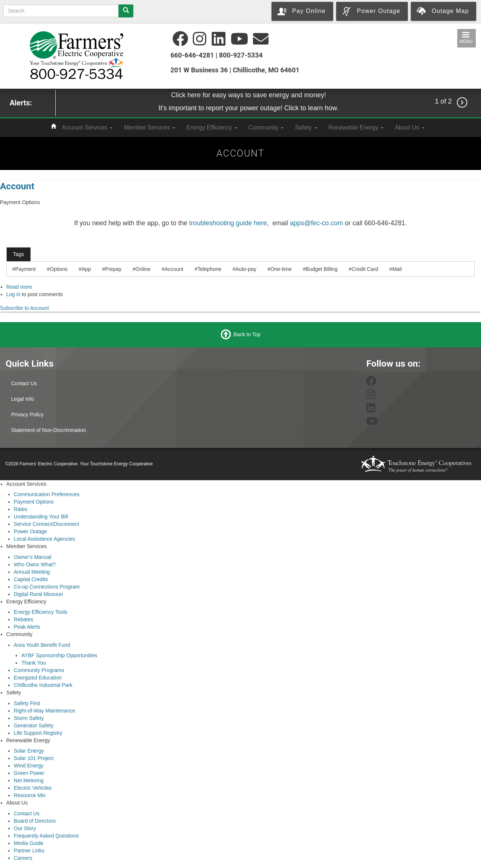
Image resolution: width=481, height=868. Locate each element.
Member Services (150, 127)
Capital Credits (31, 579)
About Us (410, 127)
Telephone (209, 269)
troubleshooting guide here (228, 223)
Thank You (33, 663)
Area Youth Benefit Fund (42, 645)
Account (17, 186)
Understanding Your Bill (41, 517)
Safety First (27, 703)
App (86, 269)
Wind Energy (29, 766)
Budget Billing (322, 269)
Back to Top (247, 334)
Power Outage (30, 531)
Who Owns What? (35, 564)
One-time (281, 269)
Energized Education (38, 678)
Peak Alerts (27, 627)
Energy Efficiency (212, 127)
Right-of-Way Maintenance (44, 711)
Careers (23, 858)
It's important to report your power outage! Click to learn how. (249, 108)
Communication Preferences (47, 494)
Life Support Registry (38, 733)
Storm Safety (29, 718)
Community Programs (39, 670)
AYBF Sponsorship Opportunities (59, 655)
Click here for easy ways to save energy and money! (248, 95)
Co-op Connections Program (47, 587)
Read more (19, 287)
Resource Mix (30, 795)
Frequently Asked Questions (46, 836)
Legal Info (23, 399)
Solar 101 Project (34, 758)
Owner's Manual (32, 557)
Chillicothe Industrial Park (43, 685)
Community (266, 127)
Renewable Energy (356, 127)
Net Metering (29, 780)
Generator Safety (34, 725)
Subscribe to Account (25, 308)
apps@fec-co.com (317, 223)
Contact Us (24, 383)
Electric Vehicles (33, 788)
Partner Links (29, 851)
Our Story (25, 828)
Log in (13, 294)
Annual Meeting (32, 572)
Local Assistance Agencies (44, 539)
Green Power (29, 773)
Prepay (113, 269)
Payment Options (34, 502)
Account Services (87, 127)
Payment (25, 269)
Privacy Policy (27, 415)
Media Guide (28, 843)
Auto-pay (246, 269)
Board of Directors (35, 821)
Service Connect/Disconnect (46, 524)
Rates (21, 509)
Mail (397, 269)
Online (143, 269)
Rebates (23, 619)
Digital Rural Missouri (38, 594)
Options (59, 269)
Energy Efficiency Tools (40, 612)
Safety (306, 127)
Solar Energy (29, 751)
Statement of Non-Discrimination (49, 430)
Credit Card (365, 269)
